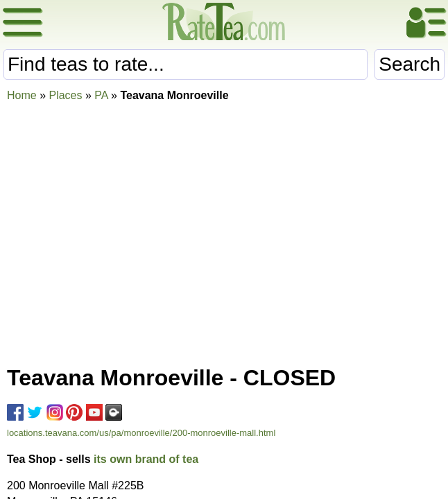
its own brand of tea (146, 459)
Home (22, 95)
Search (410, 64)
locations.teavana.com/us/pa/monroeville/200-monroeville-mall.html (141, 433)
